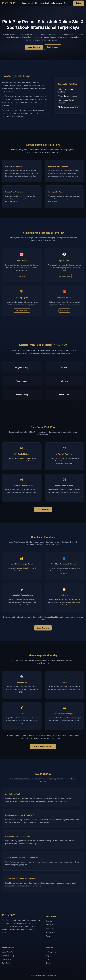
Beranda (49, 921)
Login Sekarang (43, 628)
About (31, 3)
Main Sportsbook (64, 276)
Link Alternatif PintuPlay (49, 617)
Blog (66, 3)
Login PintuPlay (72, 489)
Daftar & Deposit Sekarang (43, 746)
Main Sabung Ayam (22, 310)
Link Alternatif (7, 959)
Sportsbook (45, 3)
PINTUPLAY (9, 3)
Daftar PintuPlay (26, 458)
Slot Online (76, 602)
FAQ (47, 959)
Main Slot (22, 276)
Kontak (48, 963)
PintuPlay (38, 976)
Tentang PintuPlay (52, 952)
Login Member (53, 47)
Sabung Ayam (56, 3)
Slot (37, 3)
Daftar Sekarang (34, 47)
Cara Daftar (6, 963)
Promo (48, 936)
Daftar (79, 3)
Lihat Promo (64, 310)
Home (24, 3)
